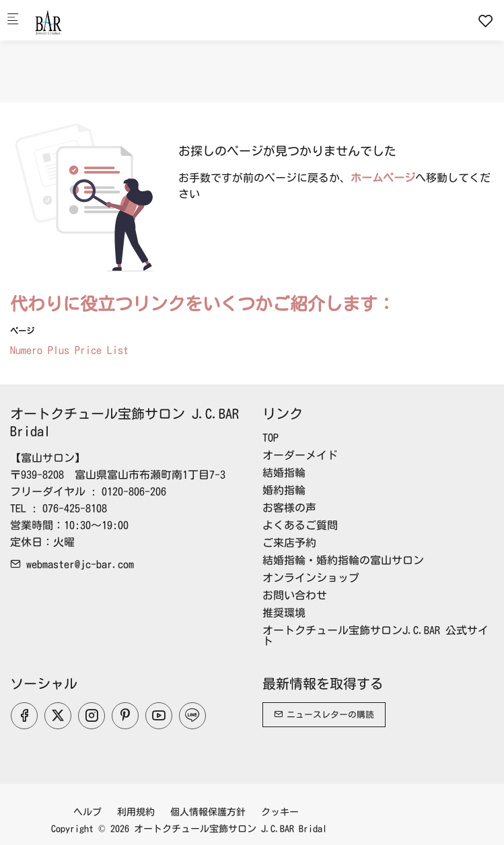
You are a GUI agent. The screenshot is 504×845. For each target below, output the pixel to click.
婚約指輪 (284, 490)
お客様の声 (289, 508)
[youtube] (159, 716)
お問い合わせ (295, 595)
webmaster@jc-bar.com (72, 564)
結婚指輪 (284, 473)
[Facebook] (24, 716)
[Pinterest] (125, 716)
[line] (192, 716)
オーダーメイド (300, 455)
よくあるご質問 (300, 525)
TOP (271, 438)
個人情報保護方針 (208, 812)
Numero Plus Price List (69, 350)
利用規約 (136, 812)
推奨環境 (284, 613)
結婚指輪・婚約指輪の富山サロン (343, 560)
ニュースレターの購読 (324, 714)
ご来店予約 (289, 543)
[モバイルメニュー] (13, 21)
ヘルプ (87, 812)
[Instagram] (92, 716)
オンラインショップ (311, 578)
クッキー (280, 812)
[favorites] (486, 21)
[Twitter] (58, 716)
